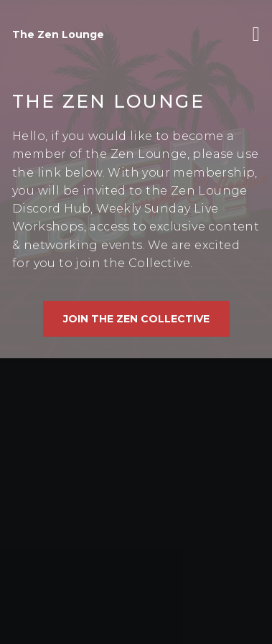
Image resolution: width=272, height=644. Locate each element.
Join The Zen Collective (136, 319)
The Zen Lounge (58, 34)
